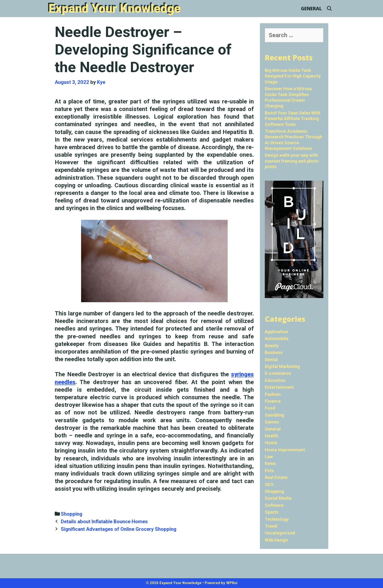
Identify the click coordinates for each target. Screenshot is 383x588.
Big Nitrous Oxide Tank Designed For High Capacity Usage (293, 76)
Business (274, 352)
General (311, 9)
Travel (271, 526)
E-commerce (278, 373)
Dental (271, 360)
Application (276, 332)
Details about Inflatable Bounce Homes (104, 521)
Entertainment (279, 387)
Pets (269, 471)
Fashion (273, 394)
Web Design (276, 540)
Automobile (277, 338)
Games (272, 422)
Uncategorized (280, 533)
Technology (277, 519)
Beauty (272, 346)
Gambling (275, 415)
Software (274, 505)
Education (275, 380)
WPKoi (232, 583)
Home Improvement (285, 450)
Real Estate (276, 477)
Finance (273, 401)
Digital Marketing (282, 366)
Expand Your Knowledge (115, 9)
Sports (272, 512)
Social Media (278, 498)
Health (271, 436)
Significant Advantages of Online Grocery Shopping (119, 529)
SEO (269, 484)
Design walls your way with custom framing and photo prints (292, 161)
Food (270, 408)
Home (271, 443)
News (270, 463)
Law (269, 457)
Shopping (72, 514)
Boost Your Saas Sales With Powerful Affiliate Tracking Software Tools (293, 119)
